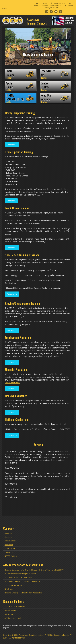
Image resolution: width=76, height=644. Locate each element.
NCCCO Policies (11, 556)
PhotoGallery (21, 74)
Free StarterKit (55, 74)
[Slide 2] (24, 62)
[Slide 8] (52, 62)
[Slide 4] (33, 62)
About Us (8, 533)
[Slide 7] (48, 62)
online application (12, 383)
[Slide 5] (38, 62)
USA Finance (10, 614)
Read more (11, 201)
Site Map (8, 537)
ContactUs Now (55, 86)
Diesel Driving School (13, 610)
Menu (5, 9)
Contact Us (43, 3)
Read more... (12, 145)
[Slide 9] (57, 62)
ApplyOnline (21, 86)
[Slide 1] (19, 62)
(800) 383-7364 (60, 3)
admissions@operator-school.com (48, 5)
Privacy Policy (10, 541)
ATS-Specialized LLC (13, 618)
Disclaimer (9, 545)
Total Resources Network (15, 606)
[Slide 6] (43, 62)
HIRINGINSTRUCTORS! (21, 98)
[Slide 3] (28, 62)
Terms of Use (10, 548)
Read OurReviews (55, 98)
